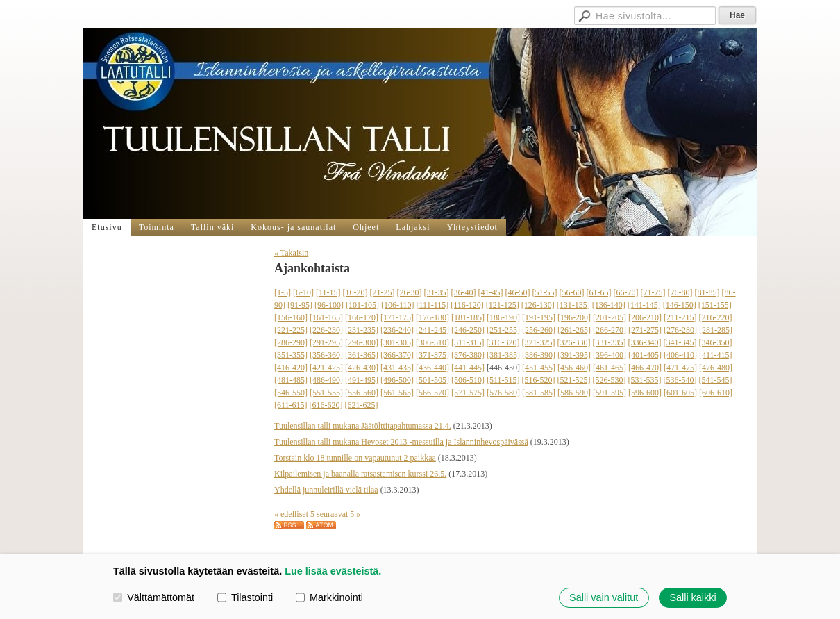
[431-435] (397, 368)
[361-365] (362, 355)
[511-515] (503, 380)
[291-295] (326, 342)
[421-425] (326, 368)
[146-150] (680, 305)
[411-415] (716, 355)
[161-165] (326, 317)
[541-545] (716, 380)
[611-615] (291, 405)
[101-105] (362, 305)
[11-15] (328, 292)
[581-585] (539, 393)
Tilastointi (245, 597)
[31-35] (437, 292)
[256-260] (539, 330)
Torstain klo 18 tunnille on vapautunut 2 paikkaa (355, 458)
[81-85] (707, 292)
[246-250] (468, 330)
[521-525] (574, 380)
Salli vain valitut (604, 597)
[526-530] (610, 380)
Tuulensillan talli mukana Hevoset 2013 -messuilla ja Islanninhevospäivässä (401, 442)
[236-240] (397, 330)
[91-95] (300, 305)
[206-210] (645, 317)
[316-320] (503, 342)
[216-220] (716, 317)
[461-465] (610, 368)
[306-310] (432, 342)
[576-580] (503, 393)
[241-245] (432, 330)
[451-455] (539, 368)
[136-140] (609, 305)
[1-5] (283, 292)
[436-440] (432, 368)
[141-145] (644, 305)
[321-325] (539, 342)
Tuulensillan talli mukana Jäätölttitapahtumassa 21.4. (363, 426)
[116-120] (467, 305)
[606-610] (716, 393)
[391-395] (574, 355)
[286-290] (291, 342)
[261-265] (574, 330)
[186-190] (503, 317)
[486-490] (326, 380)
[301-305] (397, 342)
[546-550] (291, 393)
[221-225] (291, 330)
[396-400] (610, 355)
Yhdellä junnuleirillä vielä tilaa (326, 490)
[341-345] (680, 342)
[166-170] (362, 317)
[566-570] (432, 393)
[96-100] (329, 305)
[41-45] (491, 292)
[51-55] (545, 292)
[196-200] (574, 317)
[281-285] (716, 330)
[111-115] (433, 305)
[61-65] (599, 292)
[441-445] (468, 368)
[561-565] (397, 393)
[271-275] (645, 330)
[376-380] (468, 355)
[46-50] (518, 292)
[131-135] (573, 305)
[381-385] (503, 355)
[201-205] (610, 317)
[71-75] (653, 292)
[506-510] (468, 380)
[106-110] (398, 305)
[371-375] (432, 355)
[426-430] (362, 368)
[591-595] (610, 393)
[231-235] (362, 330)
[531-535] (645, 380)
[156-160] (291, 317)
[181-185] (468, 317)
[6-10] (303, 292)
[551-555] (326, 393)
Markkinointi (329, 597)
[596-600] (645, 393)
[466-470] (645, 368)
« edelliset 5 (294, 514)
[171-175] (397, 317)
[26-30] (410, 292)
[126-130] (538, 305)
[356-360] (326, 355)
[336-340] (645, 342)
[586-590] (574, 393)
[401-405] (645, 355)
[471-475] (680, 368)
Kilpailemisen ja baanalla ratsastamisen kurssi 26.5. (360, 474)
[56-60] (572, 292)
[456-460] (574, 368)
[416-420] (291, 368)
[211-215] (680, 317)
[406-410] (680, 355)
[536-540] (680, 380)
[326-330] (574, 342)
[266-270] (610, 330)
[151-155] (715, 305)
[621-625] (362, 405)
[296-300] (362, 342)
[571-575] (468, 393)
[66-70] (626, 292)
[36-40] (464, 292)
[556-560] (362, 393)
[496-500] (397, 380)
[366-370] (397, 355)
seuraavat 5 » (338, 514)
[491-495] (362, 380)
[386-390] (539, 355)
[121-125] (503, 305)
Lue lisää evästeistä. (333, 571)
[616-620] (326, 405)
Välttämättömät (154, 597)
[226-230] (326, 330)
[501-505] (432, 380)
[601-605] (680, 393)
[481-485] (291, 380)
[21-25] (383, 292)
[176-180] (432, 317)
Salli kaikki (692, 597)
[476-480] (716, 368)
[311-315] (468, 342)
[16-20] (355, 292)
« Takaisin (291, 253)
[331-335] (610, 342)
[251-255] (503, 330)
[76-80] (680, 292)
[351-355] (291, 355)
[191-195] (539, 317)
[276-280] (680, 330)
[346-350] (716, 342)
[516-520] (539, 380)
